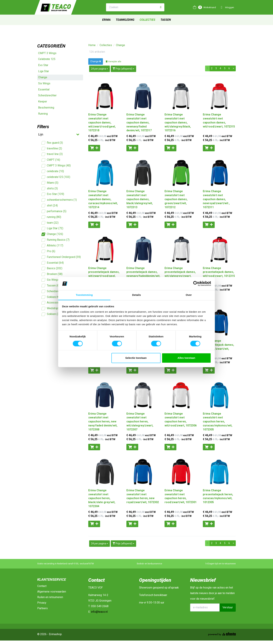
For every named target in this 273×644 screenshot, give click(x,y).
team (50, 223)
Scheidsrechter (47, 95)
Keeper (43, 101)
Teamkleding (125, 20)
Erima (106, 20)
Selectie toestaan (136, 358)
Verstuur (228, 607)
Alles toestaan (186, 358)
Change (43, 77)
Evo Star (43, 65)
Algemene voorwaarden (52, 592)
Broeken (52, 274)
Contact (42, 586)
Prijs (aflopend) (123, 69)
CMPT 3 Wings (47, 53)
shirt (50, 206)
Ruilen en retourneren (50, 597)
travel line (52, 154)
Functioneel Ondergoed (61, 257)
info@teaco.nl (99, 612)
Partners (42, 608)
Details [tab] (136, 295)
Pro (48, 251)
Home (92, 45)
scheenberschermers (59, 200)
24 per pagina (100, 69)
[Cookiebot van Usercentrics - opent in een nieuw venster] (196, 283)
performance (54, 211)
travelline (52, 149)
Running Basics (56, 240)
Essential (44, 89)
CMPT (51, 160)
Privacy (42, 603)
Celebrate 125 (47, 59)
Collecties (147, 20)
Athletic (52, 246)
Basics (52, 268)
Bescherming (46, 108)
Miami (50, 183)
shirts (50, 189)
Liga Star (44, 71)
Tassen (166, 20)
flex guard (52, 143)
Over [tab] (189, 295)
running (51, 217)
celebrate (53, 171)
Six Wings (44, 83)
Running (43, 114)
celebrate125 (56, 177)
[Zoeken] (161, 7)
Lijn (58, 135)
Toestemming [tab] (84, 295)
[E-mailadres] (205, 607)
